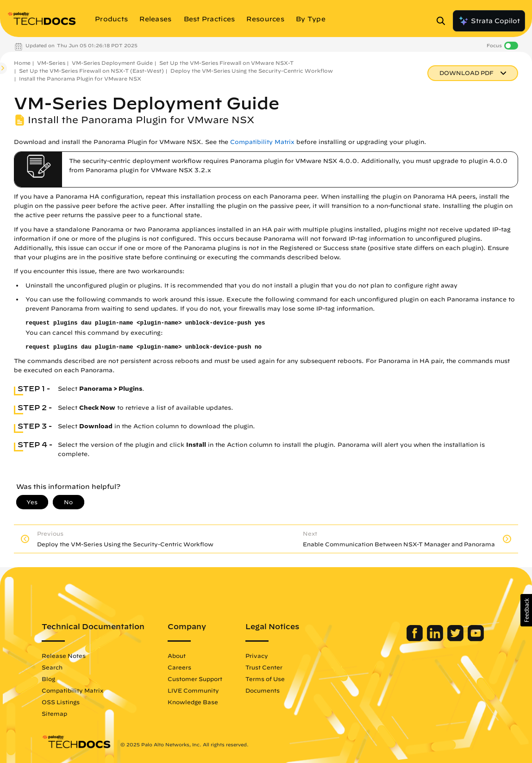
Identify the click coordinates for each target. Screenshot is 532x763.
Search (52, 667)
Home (22, 63)
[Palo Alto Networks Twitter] (456, 639)
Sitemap (54, 713)
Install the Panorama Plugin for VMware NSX (80, 78)
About (177, 656)
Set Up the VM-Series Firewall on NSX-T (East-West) (91, 71)
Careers (179, 667)
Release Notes (64, 656)
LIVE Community (193, 690)
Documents (263, 690)
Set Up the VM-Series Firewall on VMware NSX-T (226, 63)
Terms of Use (265, 679)
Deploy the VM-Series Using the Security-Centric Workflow (252, 71)
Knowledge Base (193, 702)
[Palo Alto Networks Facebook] (416, 639)
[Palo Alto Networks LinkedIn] (436, 639)
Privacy (257, 656)
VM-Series (51, 63)
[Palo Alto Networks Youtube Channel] (476, 639)
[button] (526, 610)
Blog (48, 679)
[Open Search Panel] (444, 21)
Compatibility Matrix (262, 142)
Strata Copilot (489, 21)
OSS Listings (61, 702)
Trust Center (264, 667)
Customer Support (195, 679)
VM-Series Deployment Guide (112, 63)
